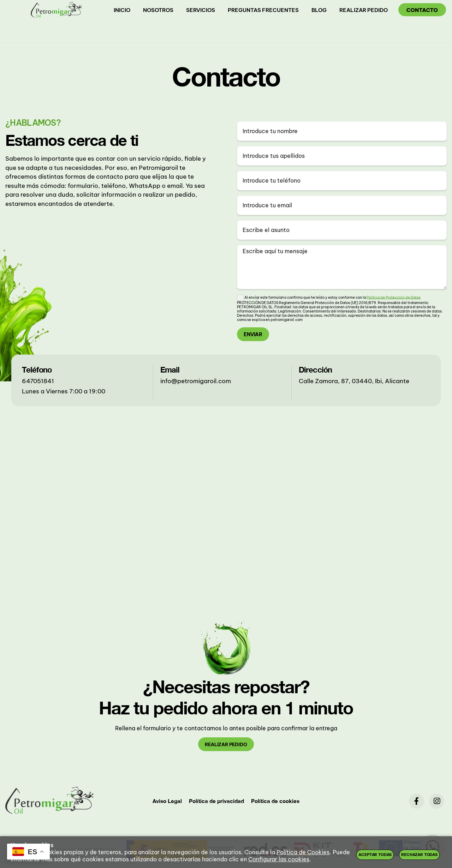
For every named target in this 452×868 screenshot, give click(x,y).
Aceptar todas (375, 855)
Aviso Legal (167, 801)
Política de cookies (275, 801)
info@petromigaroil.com (196, 381)
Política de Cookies (303, 852)
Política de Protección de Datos (394, 297)
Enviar (253, 334)
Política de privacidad (216, 801)
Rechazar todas (419, 855)
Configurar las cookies (279, 859)
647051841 (38, 381)
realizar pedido (226, 744)
